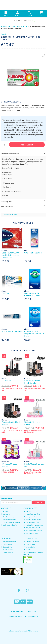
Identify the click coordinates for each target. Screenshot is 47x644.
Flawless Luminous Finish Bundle (32, 382)
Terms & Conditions (32, 541)
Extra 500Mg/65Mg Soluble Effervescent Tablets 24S (10, 255)
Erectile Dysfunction (32, 522)
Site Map (28, 550)
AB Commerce (33, 631)
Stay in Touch (7, 499)
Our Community (8, 517)
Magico (16, 631)
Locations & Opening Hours (11, 522)
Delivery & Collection (9, 525)
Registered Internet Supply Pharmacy (33, 553)
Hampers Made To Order (33, 530)
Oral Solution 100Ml (33, 253)
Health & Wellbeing (9, 541)
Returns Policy (30, 547)
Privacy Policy (29, 544)
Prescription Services (32, 514)
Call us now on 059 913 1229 (24, 611)
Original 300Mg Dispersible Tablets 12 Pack (34, 334)
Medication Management (33, 525)
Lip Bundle (6, 380)
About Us (5, 511)
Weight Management (32, 528)
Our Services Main (31, 533)
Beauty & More (7, 547)
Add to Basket (27, 145)
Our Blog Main (7, 552)
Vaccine (27, 511)
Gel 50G (5, 293)
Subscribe (38, 502)
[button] (44, 56)
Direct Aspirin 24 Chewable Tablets (32, 294)
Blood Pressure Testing (33, 520)
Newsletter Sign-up (9, 520)
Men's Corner (7, 550)
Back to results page (10, 215)
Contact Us (6, 514)
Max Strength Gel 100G (12, 331)
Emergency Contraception (34, 517)
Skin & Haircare (7, 544)
